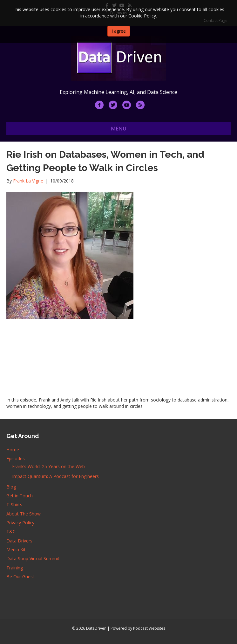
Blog (11, 487)
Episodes (16, 458)
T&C (11, 531)
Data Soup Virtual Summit (33, 558)
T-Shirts (14, 505)
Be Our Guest (20, 577)
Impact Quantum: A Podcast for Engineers (55, 476)
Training (15, 568)
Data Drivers (19, 541)
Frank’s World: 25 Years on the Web (48, 466)
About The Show (24, 514)
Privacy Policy (20, 523)
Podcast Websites (149, 628)
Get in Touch (20, 496)
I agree (119, 31)
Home (13, 450)
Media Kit (16, 550)
